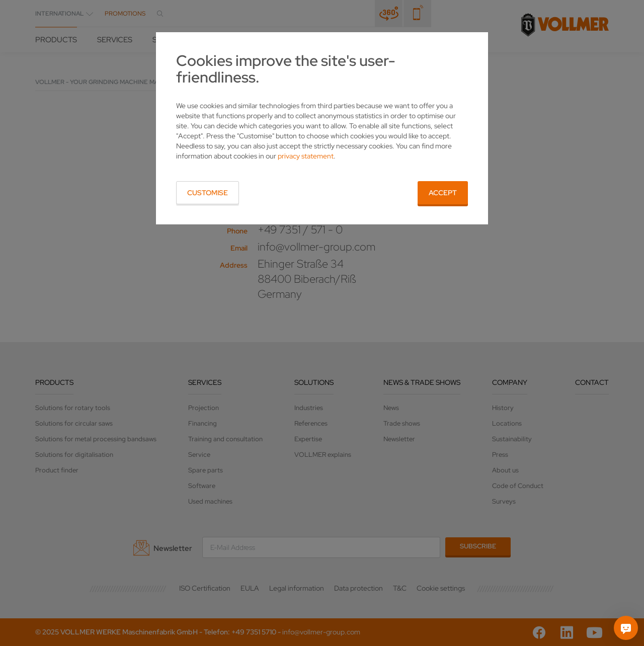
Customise (208, 193)
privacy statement (306, 156)
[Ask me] (626, 628)
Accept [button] (443, 193)
